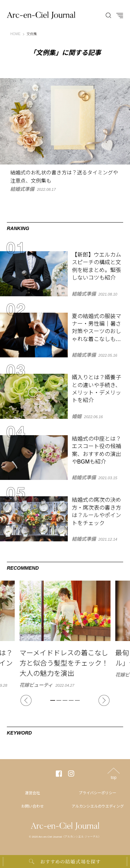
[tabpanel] (65, 634)
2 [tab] (59, 700)
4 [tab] (71, 700)
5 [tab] (77, 700)
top (114, 777)
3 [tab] (65, 700)
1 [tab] (53, 700)
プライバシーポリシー (97, 793)
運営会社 (32, 793)
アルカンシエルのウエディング (98, 806)
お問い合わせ (32, 806)
